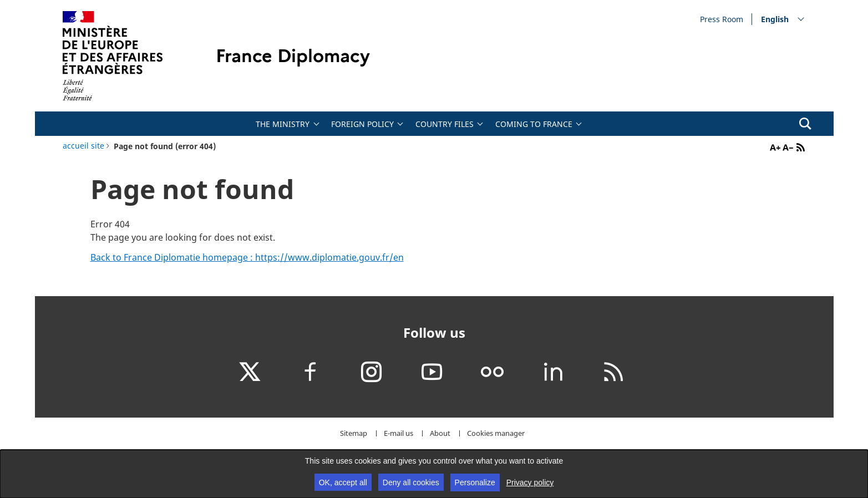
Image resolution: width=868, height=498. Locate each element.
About (440, 433)
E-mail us (399, 433)
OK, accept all (343, 482)
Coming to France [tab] (534, 124)
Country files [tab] (445, 124)
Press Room (722, 19)
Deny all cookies (411, 482)
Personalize (475, 482)
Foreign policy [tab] (362, 124)
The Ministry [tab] (283, 124)
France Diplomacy (293, 56)
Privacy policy (530, 482)
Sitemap (354, 433)
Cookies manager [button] (496, 433)
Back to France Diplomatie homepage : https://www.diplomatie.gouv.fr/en (247, 257)
